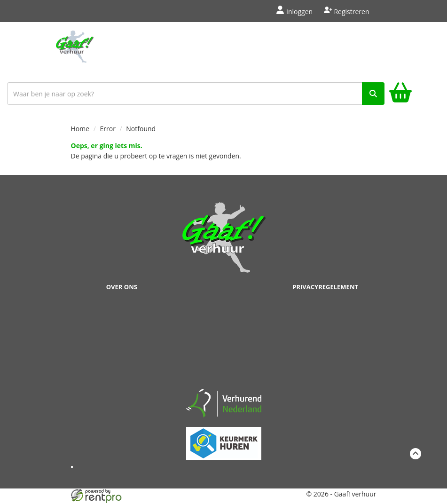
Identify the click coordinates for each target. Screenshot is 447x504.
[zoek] (373, 94)
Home (80, 129)
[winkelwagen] (400, 94)
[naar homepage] (74, 50)
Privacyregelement (325, 287)
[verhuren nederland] (224, 403)
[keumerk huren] (224, 438)
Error (108, 129)
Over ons (122, 287)
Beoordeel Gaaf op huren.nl (224, 342)
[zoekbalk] (196, 94)
